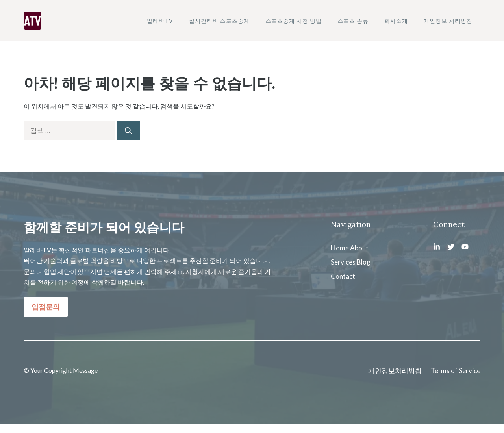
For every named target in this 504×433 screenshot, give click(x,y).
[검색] (128, 130)
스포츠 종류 (353, 21)
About (359, 248)
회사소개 (396, 21)
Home (340, 248)
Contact (343, 276)
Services (343, 262)
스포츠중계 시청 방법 (294, 21)
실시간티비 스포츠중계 (219, 21)
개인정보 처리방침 (448, 21)
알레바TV (160, 21)
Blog (364, 262)
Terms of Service (456, 371)
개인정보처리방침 (395, 371)
